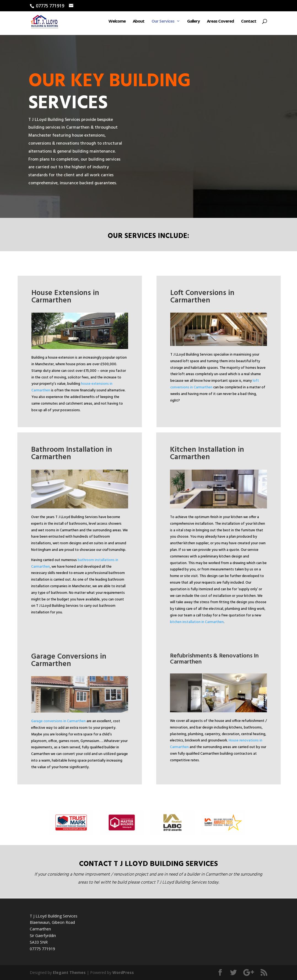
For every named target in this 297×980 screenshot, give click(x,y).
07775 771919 (42, 949)
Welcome (117, 23)
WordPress (123, 972)
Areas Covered (220, 23)
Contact (249, 23)
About (139, 23)
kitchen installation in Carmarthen (197, 622)
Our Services (163, 23)
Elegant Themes (69, 972)
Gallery (193, 23)
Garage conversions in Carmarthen (58, 721)
